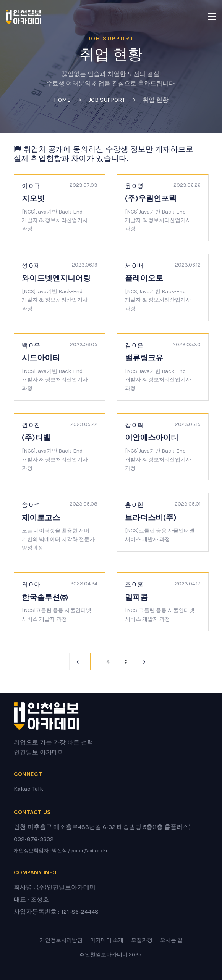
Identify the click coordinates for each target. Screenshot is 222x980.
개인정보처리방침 (61, 940)
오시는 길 (171, 940)
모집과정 (142, 940)
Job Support (107, 100)
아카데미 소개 (107, 940)
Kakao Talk (28, 789)
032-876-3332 (34, 839)
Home (62, 100)
